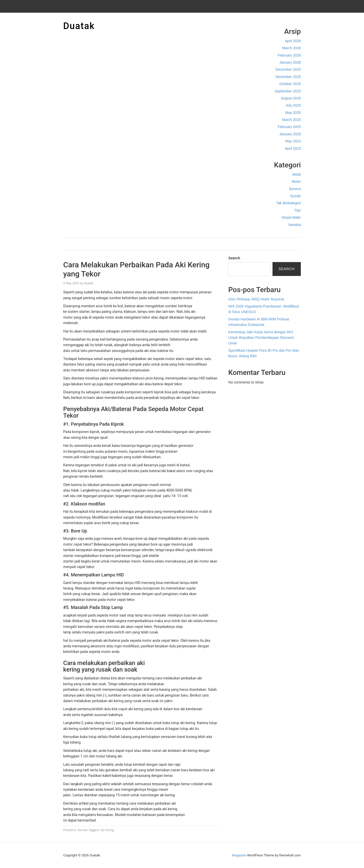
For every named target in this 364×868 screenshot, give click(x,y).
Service (295, 189)
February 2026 (289, 55)
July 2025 (293, 105)
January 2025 (290, 134)
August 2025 (291, 98)
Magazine (239, 855)
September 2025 (288, 91)
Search (234, 258)
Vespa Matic (291, 217)
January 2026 (290, 62)
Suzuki (295, 196)
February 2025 (289, 127)
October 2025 (290, 84)
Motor (296, 182)
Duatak (79, 26)
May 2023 (293, 141)
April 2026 (293, 41)
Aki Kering (107, 830)
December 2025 (288, 69)
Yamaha (294, 225)
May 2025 (293, 113)
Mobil (297, 174)
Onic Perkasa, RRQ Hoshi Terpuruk (256, 299)
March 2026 (291, 48)
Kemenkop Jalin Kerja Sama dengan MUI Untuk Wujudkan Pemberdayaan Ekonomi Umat (261, 338)
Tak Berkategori (289, 203)
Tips (298, 210)
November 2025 (288, 77)
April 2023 (293, 148)
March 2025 (291, 120)
